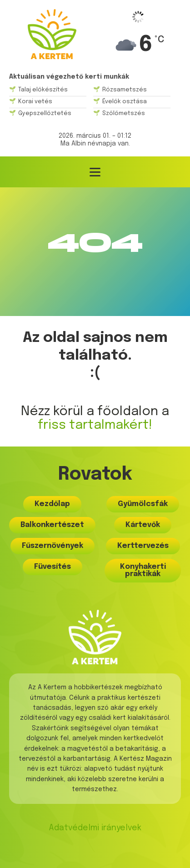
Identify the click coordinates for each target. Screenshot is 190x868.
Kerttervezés (143, 546)
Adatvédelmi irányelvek (95, 828)
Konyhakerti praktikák (143, 570)
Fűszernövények (52, 546)
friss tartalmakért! (95, 425)
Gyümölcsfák (143, 504)
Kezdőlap (52, 504)
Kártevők (143, 525)
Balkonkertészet (52, 525)
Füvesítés (52, 567)
